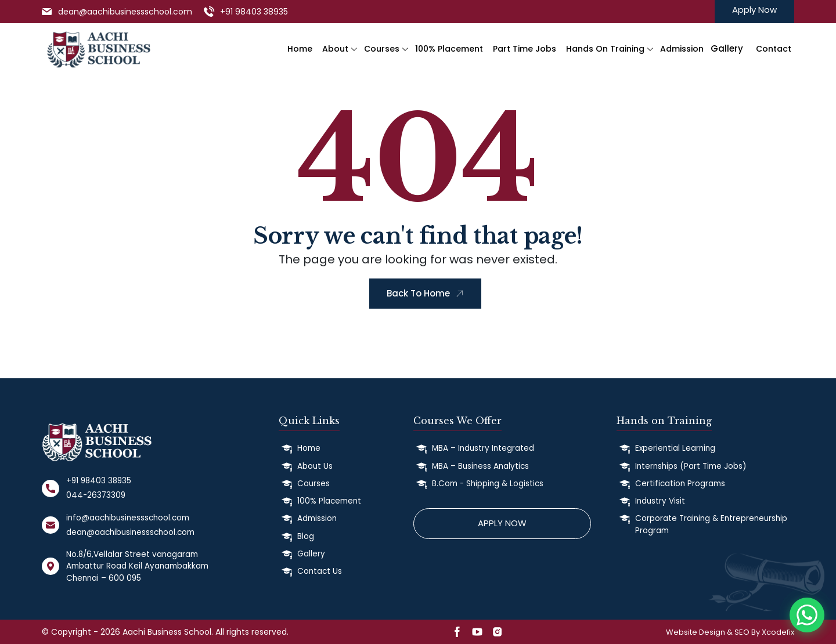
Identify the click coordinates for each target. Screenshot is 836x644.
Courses (382, 49)
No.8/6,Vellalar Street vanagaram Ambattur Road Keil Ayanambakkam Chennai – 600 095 (137, 566)
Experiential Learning (675, 448)
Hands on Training (605, 49)
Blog (306, 536)
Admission (682, 49)
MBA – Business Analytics (480, 466)
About (335, 49)
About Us (315, 466)
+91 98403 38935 (254, 12)
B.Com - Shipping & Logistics (488, 484)
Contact (774, 49)
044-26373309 (96, 495)
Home (300, 49)
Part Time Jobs (525, 49)
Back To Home (425, 293)
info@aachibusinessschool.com (128, 518)
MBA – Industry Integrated (483, 448)
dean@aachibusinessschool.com (125, 12)
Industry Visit (660, 501)
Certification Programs (680, 484)
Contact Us (320, 571)
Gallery (311, 554)
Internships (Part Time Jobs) (691, 466)
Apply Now (754, 10)
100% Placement (449, 49)
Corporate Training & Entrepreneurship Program (711, 524)
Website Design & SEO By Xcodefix (730, 632)
